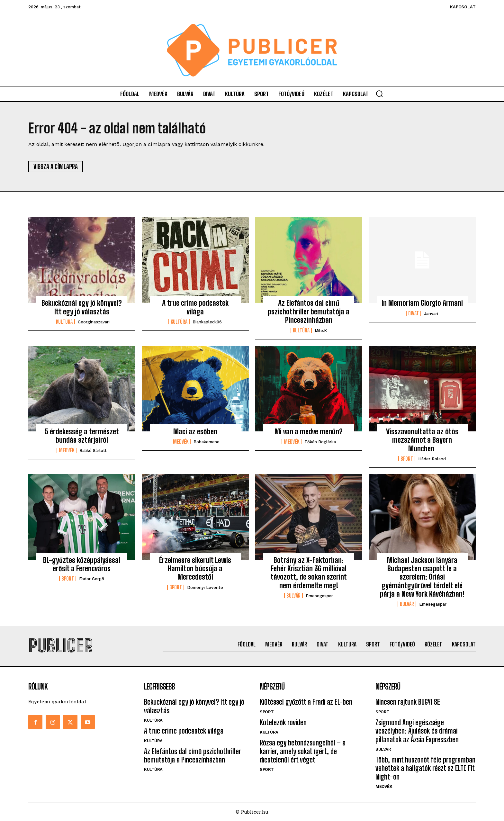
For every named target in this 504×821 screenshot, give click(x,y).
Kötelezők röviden (283, 722)
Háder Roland (432, 459)
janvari (431, 314)
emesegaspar (319, 596)
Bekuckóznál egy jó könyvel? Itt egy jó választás (82, 307)
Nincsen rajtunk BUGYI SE (408, 702)
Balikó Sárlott (93, 451)
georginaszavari (94, 322)
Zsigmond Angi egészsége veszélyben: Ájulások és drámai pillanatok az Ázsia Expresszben (417, 731)
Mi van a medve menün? (309, 432)
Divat (414, 313)
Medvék (67, 450)
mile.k (321, 331)
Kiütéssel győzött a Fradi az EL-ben (306, 702)
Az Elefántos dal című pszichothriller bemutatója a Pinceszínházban (309, 311)
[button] (379, 94)
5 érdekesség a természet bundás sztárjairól (82, 436)
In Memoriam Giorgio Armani (422, 303)
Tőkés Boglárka (320, 442)
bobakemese (207, 442)
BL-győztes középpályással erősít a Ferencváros (82, 564)
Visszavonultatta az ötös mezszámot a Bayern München (422, 440)
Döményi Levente (205, 587)
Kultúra (64, 322)
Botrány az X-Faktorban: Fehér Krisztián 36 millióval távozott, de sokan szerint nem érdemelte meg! (309, 573)
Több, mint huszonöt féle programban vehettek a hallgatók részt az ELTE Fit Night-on (425, 768)
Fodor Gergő (92, 579)
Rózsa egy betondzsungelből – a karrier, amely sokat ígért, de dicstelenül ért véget (303, 751)
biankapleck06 (207, 322)
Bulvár (293, 596)
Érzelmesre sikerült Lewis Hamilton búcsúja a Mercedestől (195, 569)
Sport (407, 459)
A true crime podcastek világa (195, 307)
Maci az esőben (195, 432)
